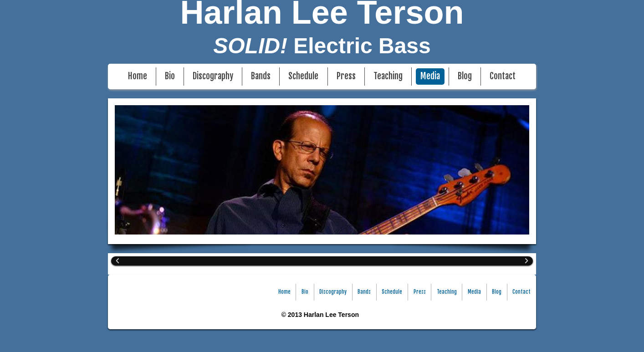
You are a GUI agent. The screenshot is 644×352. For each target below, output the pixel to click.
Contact (503, 76)
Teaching (388, 76)
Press (346, 76)
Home (138, 76)
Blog (465, 76)
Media (430, 76)
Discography (213, 76)
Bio (170, 76)
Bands (261, 76)
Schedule (303, 76)
